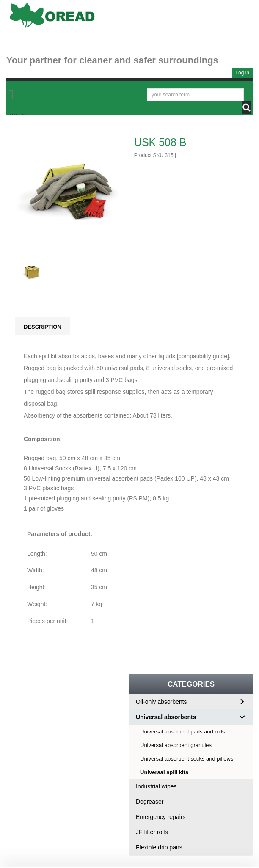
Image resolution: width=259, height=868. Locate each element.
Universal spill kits (164, 772)
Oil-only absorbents (161, 702)
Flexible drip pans (159, 847)
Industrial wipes (156, 786)
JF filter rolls (152, 832)
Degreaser (150, 802)
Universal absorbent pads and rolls (182, 732)
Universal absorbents (166, 717)
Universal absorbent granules (176, 745)
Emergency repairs (161, 817)
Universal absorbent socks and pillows (187, 759)
